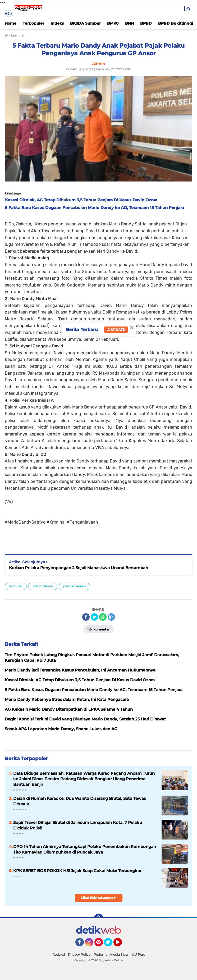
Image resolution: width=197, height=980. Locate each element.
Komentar (98, 629)
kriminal (16, 586)
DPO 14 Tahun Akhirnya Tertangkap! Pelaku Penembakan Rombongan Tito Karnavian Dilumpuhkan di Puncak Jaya (85, 849)
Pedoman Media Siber (111, 954)
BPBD (146, 23)
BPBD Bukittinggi (176, 23)
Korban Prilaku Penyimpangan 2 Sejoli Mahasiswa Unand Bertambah (79, 568)
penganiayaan (74, 586)
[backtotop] (99, 918)
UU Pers (138, 954)
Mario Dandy (43, 586)
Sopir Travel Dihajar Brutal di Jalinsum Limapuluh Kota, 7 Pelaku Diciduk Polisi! (78, 825)
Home (11, 23)
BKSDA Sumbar (85, 23)
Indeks (57, 23)
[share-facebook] (86, 617)
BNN (129, 23)
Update (116, 330)
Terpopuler (33, 23)
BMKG (113, 23)
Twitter (111, 945)
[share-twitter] (94, 617)
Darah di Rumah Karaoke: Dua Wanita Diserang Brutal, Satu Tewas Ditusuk (80, 801)
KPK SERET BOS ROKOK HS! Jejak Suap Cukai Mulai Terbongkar (77, 871)
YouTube (121, 945)
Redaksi (59, 954)
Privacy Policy (79, 954)
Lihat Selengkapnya (98, 898)
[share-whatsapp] (103, 617)
